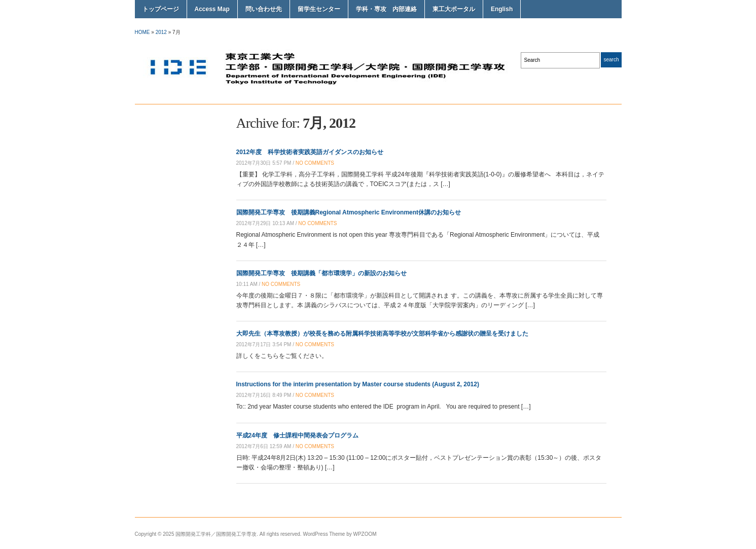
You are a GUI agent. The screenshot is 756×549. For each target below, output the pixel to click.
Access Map (212, 9)
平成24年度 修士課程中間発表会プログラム (297, 435)
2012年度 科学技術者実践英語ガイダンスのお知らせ (310, 152)
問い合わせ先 (264, 9)
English (502, 9)
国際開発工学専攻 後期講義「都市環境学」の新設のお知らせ (321, 273)
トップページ (161, 9)
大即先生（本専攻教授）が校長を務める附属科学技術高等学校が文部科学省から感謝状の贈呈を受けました (382, 334)
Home (142, 32)
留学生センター (319, 9)
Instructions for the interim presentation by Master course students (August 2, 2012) (358, 384)
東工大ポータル (454, 9)
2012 (161, 32)
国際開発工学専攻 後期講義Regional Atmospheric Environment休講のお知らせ (349, 212)
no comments (315, 163)
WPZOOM (365, 534)
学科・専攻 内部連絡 (386, 9)
